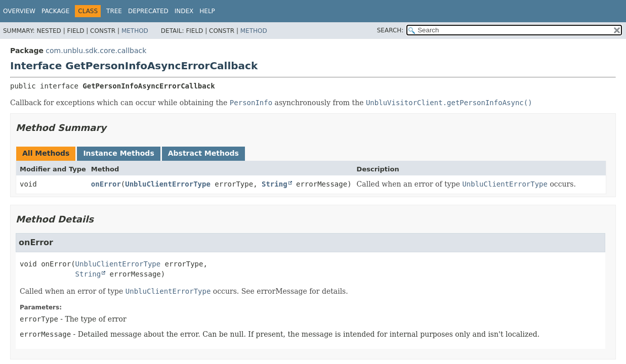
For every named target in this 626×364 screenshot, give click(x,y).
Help (207, 11)
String (275, 184)
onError (106, 184)
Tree (114, 11)
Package (55, 11)
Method (135, 31)
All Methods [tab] (46, 153)
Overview (19, 11)
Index (184, 11)
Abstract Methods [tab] (203, 153)
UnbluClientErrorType (168, 184)
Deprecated (148, 11)
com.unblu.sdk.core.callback (96, 51)
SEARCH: (390, 30)
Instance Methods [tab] (118, 153)
